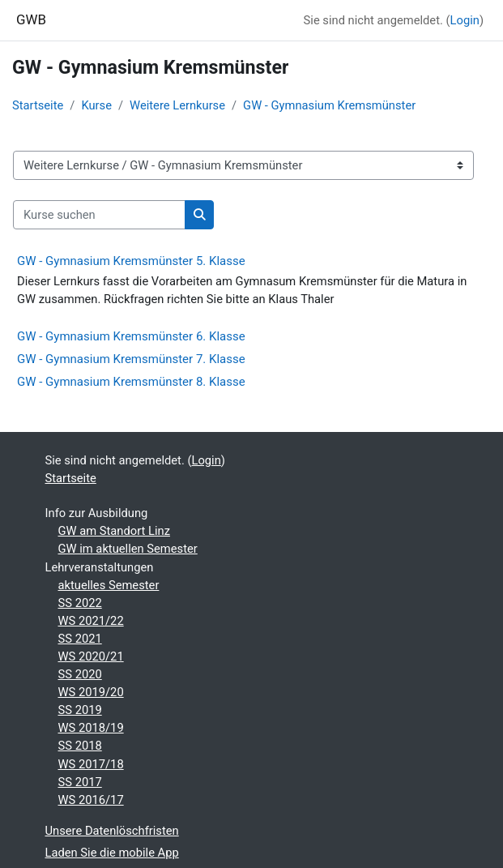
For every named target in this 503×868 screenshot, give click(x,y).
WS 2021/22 (91, 621)
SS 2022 (80, 603)
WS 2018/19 (91, 728)
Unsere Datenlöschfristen (112, 831)
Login (465, 20)
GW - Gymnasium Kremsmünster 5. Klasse (131, 261)
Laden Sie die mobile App (112, 853)
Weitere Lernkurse (177, 105)
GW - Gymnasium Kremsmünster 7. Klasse (131, 359)
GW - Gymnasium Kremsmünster (329, 105)
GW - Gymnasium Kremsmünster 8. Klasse (131, 382)
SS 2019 (80, 710)
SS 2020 (80, 674)
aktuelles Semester (109, 585)
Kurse (96, 105)
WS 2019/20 (91, 692)
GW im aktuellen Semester (128, 549)
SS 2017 (80, 782)
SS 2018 (80, 746)
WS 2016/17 (91, 800)
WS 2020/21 (91, 656)
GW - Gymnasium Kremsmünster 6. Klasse (131, 336)
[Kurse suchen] (99, 215)
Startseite (38, 105)
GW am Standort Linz (114, 531)
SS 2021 (80, 639)
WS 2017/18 (91, 764)
